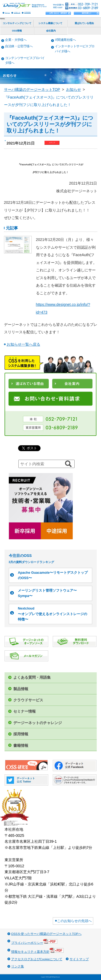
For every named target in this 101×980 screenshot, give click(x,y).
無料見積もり (87, 13)
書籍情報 (21, 745)
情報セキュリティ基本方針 (38, 950)
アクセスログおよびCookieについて (37, 959)
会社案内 (51, 31)
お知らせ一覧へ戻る (23, 344)
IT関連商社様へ (65, 40)
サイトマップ (79, 959)
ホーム (7, 12)
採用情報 (27, 12)
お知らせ (17, 12)
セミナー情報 (25, 711)
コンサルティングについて (17, 23)
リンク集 (18, 966)
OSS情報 (17, 31)
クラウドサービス (28, 700)
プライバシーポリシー (34, 942)
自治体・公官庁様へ (19, 46)
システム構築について (50, 23)
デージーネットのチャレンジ (38, 723)
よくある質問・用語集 (32, 677)
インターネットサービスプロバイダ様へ (75, 49)
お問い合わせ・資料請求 (58, 13)
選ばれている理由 (84, 23)
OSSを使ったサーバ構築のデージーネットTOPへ (46, 934)
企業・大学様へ (16, 40)
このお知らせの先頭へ (74, 921)
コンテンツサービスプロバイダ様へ (25, 60)
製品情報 (21, 689)
